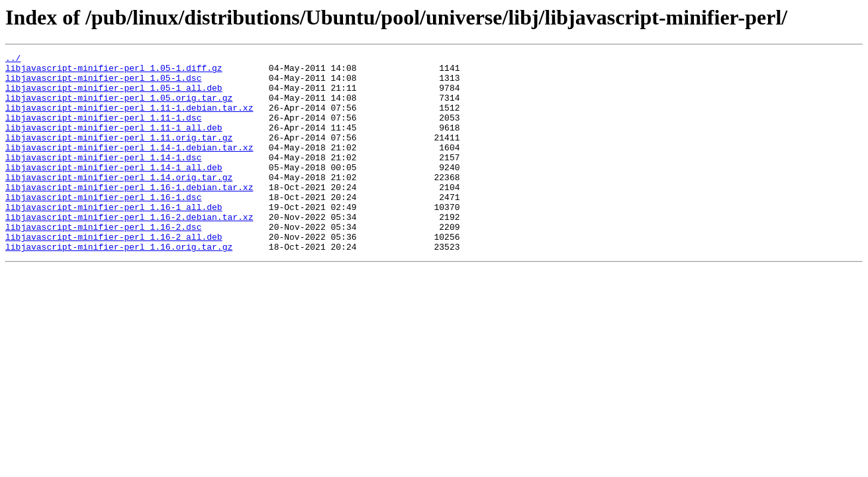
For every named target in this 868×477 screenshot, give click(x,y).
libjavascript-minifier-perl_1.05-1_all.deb (114, 95)
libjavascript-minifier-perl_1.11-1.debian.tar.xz (129, 119)
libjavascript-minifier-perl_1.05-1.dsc (103, 83)
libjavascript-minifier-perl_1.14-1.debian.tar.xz (129, 167)
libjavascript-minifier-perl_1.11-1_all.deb (114, 143)
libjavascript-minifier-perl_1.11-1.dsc (103, 131)
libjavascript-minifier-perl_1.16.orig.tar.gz (119, 286)
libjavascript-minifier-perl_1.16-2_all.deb (114, 274)
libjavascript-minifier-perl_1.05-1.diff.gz (114, 72)
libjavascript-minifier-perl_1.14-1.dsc (103, 179)
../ (13, 60)
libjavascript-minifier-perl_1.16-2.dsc (103, 262)
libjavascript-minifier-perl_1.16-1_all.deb (114, 238)
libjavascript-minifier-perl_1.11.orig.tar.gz (119, 155)
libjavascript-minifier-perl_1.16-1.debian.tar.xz (129, 215)
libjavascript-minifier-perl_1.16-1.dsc (103, 227)
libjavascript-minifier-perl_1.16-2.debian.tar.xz (129, 250)
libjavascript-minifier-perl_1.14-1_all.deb (114, 191)
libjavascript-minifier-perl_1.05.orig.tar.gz (119, 107)
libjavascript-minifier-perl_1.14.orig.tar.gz (119, 203)
